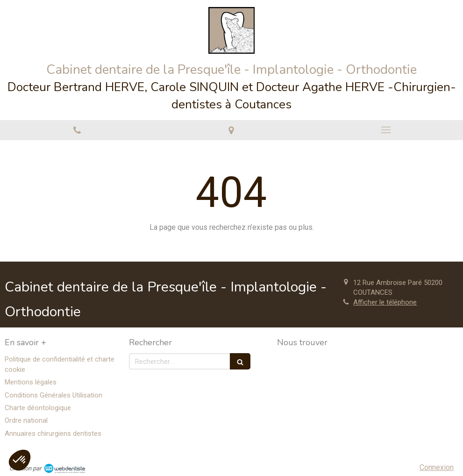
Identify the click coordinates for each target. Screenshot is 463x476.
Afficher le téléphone (385, 302)
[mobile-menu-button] (386, 130)
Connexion (437, 467)
